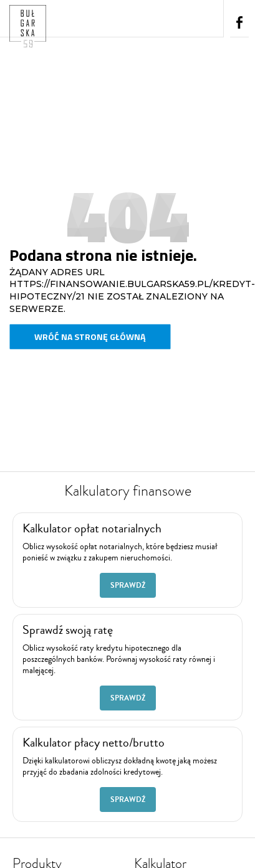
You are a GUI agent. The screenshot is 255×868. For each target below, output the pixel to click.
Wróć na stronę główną (90, 337)
